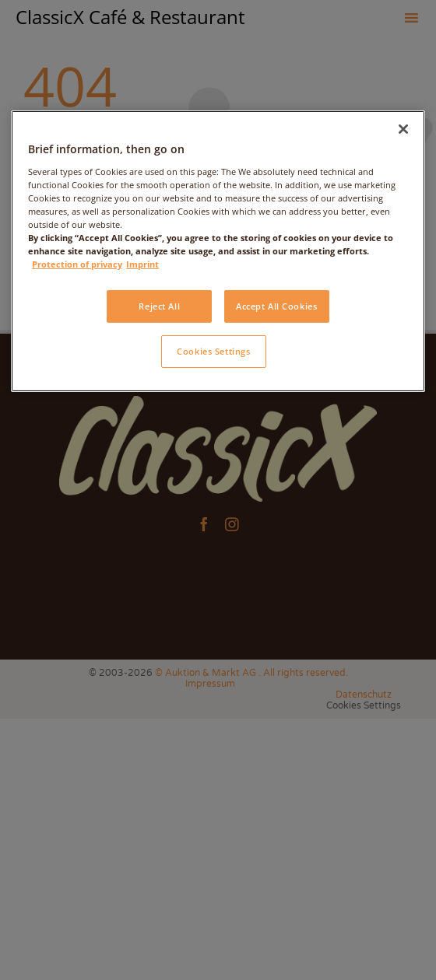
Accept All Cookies (276, 306)
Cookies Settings (213, 351)
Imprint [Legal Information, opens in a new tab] (142, 264)
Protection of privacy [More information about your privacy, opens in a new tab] (77, 264)
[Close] (403, 129)
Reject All (159, 306)
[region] (218, 251)
